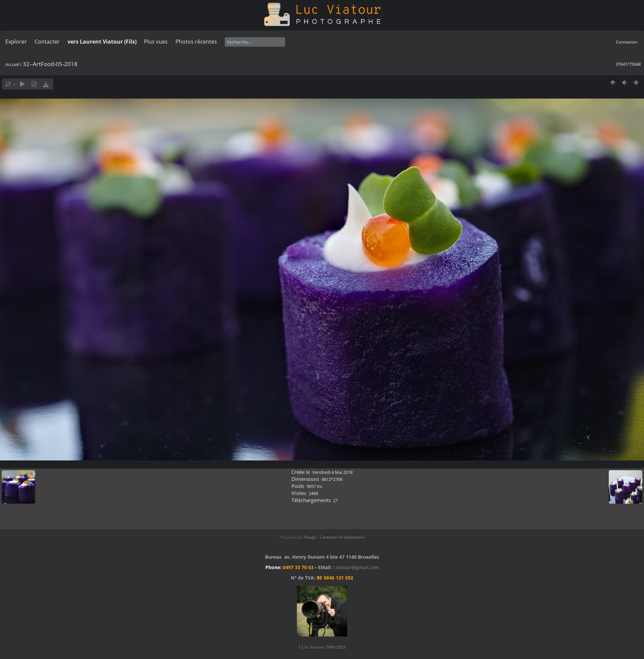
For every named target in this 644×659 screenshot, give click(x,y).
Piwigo (310, 537)
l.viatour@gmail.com (356, 567)
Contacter (47, 42)
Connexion (627, 42)
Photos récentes (196, 42)
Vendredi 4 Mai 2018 (332, 472)
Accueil (12, 64)
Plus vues (156, 42)
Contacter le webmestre (342, 537)
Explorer (16, 42)
